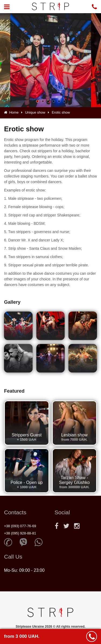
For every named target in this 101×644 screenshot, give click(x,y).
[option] (51, 60)
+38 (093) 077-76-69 (20, 526)
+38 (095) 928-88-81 (20, 533)
